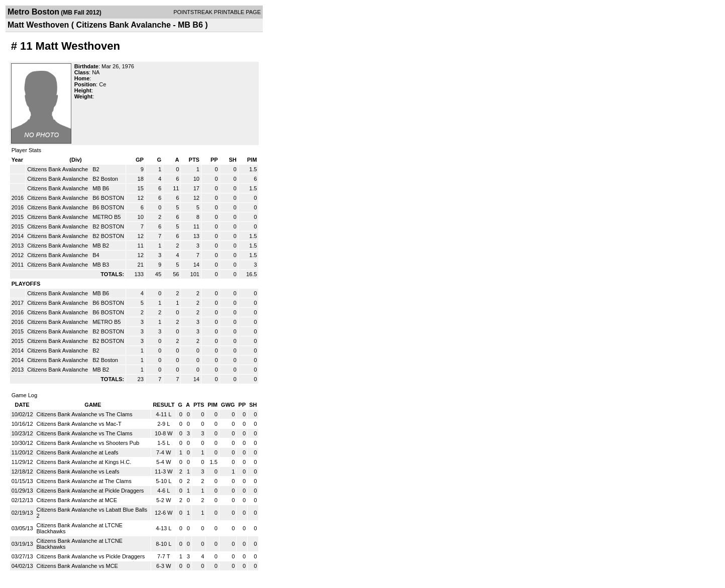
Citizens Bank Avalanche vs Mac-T (79, 424)
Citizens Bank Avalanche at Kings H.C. (84, 462)
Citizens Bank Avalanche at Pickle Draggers (90, 491)
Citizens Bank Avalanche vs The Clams (85, 414)
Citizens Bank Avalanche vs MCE (77, 566)
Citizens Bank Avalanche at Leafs (78, 452)
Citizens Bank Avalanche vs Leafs (78, 472)
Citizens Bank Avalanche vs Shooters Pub (88, 443)
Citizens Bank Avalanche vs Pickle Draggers (91, 556)
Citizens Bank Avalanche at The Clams (84, 481)
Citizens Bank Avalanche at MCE (77, 500)
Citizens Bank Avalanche (58, 169)
